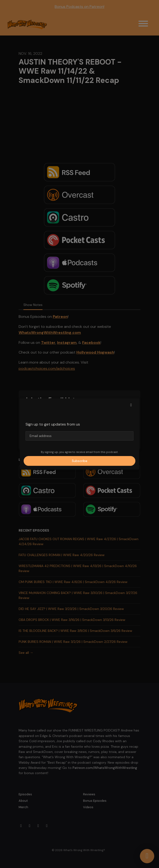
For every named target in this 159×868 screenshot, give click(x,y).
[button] (131, 405)
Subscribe (80, 461)
